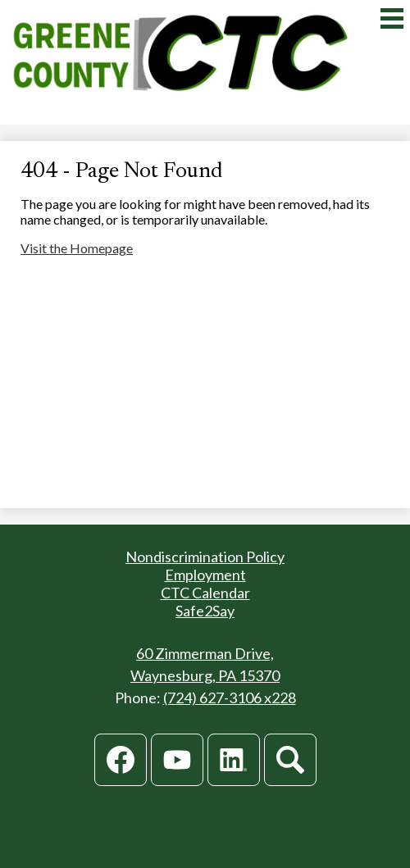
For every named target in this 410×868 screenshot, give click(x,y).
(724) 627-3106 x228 (230, 698)
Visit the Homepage (77, 248)
